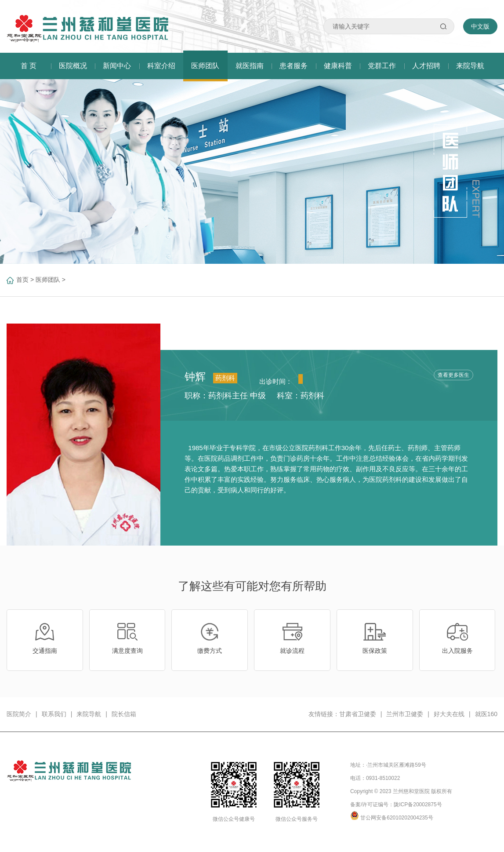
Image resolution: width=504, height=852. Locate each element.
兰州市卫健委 (405, 714)
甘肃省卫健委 (358, 714)
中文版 (480, 26)
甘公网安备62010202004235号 (397, 818)
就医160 (486, 714)
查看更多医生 (453, 375)
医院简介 (19, 714)
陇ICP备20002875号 (418, 805)
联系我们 (54, 714)
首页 (22, 280)
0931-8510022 (383, 778)
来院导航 (89, 714)
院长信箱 (124, 714)
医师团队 (48, 280)
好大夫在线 (449, 714)
